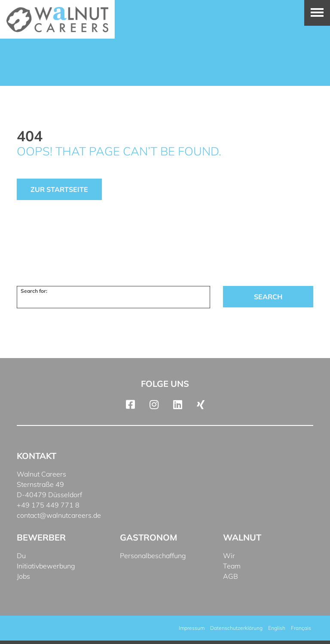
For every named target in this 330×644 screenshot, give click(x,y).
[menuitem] (277, 628)
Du (21, 556)
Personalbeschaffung (153, 556)
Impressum (192, 628)
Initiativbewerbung (46, 566)
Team (232, 566)
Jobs (23, 576)
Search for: (34, 291)
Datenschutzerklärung (236, 628)
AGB (231, 576)
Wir (229, 556)
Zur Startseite (59, 189)
